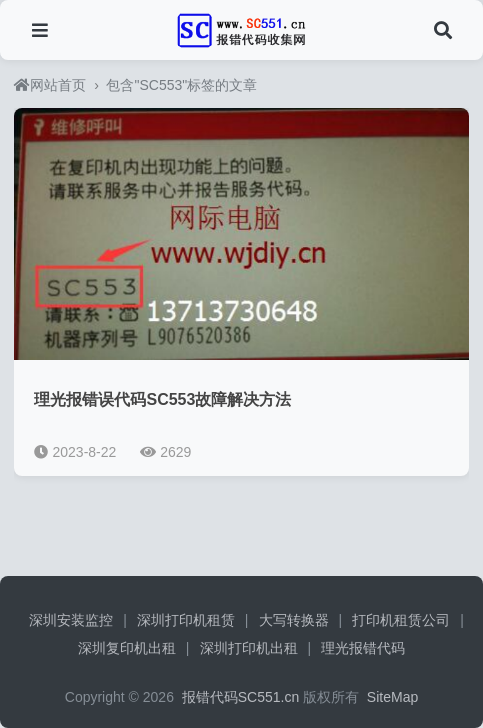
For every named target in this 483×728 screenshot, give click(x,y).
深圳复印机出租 (127, 648)
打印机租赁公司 (401, 620)
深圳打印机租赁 (186, 620)
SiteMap (392, 697)
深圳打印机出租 (249, 648)
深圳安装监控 (71, 620)
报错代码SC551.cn (238, 697)
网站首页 (50, 85)
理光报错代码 (363, 648)
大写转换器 (294, 620)
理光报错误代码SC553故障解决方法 (162, 399)
